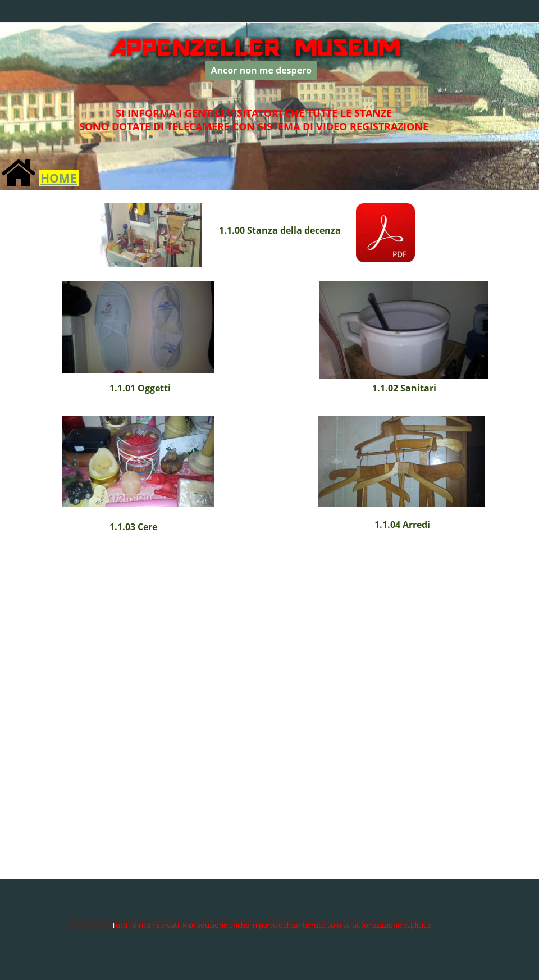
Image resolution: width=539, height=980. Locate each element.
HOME (59, 178)
